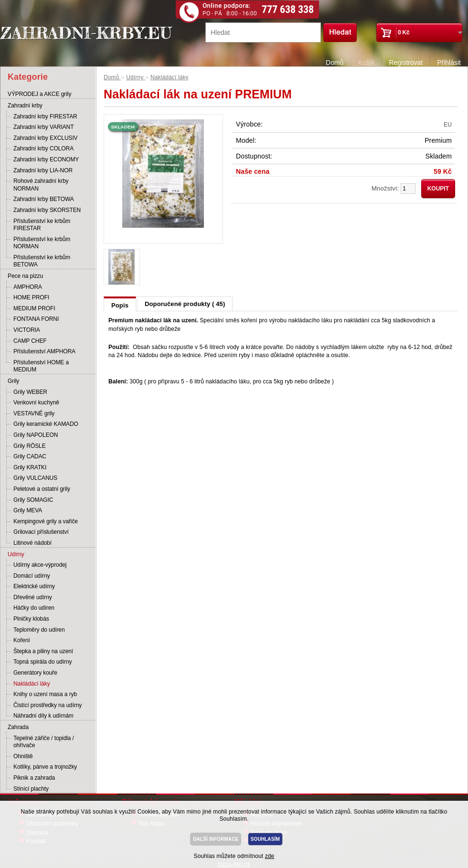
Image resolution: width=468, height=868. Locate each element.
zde (270, 856)
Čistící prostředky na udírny (48, 705)
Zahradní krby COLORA (43, 148)
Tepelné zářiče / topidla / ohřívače (44, 742)
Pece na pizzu (25, 276)
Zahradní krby (25, 106)
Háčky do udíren (34, 608)
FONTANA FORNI (36, 319)
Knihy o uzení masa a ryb (45, 694)
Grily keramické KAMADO (46, 424)
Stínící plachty (31, 789)
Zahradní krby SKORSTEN (47, 210)
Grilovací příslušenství (41, 532)
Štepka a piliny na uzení (43, 651)
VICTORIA (27, 330)
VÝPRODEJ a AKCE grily (39, 94)
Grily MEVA (28, 510)
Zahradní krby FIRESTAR (45, 116)
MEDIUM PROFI (34, 308)
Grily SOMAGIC (33, 500)
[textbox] (263, 32)
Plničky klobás (31, 619)
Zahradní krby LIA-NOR (43, 170)
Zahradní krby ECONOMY (46, 159)
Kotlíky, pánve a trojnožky (45, 767)
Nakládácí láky (32, 684)
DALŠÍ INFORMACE (216, 839)
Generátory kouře (35, 673)
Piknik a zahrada (34, 778)
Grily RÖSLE (30, 446)
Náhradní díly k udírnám (43, 716)
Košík (366, 63)
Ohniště (23, 756)
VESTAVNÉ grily (34, 413)
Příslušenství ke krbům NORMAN (42, 243)
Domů (335, 63)
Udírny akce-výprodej (40, 565)
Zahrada (18, 727)
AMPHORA (28, 287)
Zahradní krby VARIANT (43, 127)
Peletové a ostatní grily (42, 489)
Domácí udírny (32, 576)
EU (448, 125)
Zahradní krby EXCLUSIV (46, 138)
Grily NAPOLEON (36, 435)
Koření (22, 640)
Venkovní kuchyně (36, 402)
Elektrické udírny (34, 586)
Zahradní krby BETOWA (44, 199)
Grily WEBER (30, 392)
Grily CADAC (30, 456)
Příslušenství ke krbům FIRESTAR (42, 225)
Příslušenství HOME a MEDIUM (41, 366)
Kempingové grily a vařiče (46, 521)
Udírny (16, 554)
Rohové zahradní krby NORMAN (41, 185)
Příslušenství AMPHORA (44, 351)
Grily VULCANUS (35, 478)
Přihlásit (449, 63)
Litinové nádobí (32, 543)
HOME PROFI (31, 297)
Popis (120, 305)
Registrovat (406, 63)
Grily (13, 381)
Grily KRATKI (30, 467)
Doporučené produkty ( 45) (185, 304)
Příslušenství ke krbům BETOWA (42, 261)
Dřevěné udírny (33, 597)
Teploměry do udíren (39, 630)
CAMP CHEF (30, 341)
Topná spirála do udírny (43, 662)
